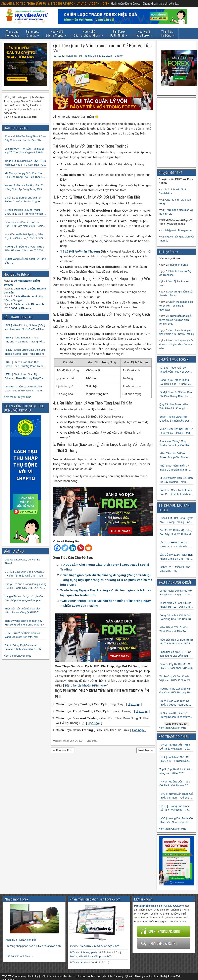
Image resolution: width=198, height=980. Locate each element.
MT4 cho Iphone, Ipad (83, 952)
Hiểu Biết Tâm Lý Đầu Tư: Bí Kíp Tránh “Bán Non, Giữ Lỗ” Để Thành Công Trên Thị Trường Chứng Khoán (176, 642)
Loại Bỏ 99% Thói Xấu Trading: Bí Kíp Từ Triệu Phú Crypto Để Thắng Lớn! (25, 151)
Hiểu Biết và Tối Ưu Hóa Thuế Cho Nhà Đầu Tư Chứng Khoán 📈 (174, 630)
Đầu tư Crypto (55, 34)
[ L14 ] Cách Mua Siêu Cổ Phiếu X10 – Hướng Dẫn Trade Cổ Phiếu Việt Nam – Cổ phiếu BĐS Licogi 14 (175, 759)
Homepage (12, 34)
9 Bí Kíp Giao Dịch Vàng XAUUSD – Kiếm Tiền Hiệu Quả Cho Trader (25, 574)
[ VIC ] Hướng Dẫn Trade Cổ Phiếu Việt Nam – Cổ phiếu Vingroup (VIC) (176, 821)
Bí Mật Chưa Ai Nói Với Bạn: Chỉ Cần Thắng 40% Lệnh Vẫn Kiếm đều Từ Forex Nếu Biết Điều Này (176, 394)
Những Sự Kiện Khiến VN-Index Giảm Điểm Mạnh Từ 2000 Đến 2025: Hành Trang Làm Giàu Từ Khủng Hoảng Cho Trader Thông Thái (176, 468)
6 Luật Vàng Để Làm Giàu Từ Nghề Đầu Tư (25, 261)
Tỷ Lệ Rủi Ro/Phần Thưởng (80, 251)
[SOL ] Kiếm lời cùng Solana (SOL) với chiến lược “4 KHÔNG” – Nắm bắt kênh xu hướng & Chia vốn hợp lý (25, 328)
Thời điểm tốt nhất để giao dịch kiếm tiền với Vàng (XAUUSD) (23, 611)
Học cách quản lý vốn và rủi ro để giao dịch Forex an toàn (176, 344)
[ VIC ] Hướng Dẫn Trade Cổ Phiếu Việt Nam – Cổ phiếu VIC (176, 796)
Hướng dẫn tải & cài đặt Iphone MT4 (91, 956)
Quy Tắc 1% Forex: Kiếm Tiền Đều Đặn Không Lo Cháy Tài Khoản (174, 407)
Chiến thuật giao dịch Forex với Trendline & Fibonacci (176, 306)
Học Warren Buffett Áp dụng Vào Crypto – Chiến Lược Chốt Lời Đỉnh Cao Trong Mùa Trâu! (25, 237)
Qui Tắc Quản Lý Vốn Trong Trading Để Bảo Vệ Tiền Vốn (103, 48)
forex (120, 56)
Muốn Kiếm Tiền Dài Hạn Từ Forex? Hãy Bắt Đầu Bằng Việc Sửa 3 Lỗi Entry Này (176, 431)
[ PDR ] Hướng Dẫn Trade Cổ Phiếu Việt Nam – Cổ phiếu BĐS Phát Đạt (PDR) (175, 808)
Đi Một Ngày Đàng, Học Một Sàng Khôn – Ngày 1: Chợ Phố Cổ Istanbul (176, 593)
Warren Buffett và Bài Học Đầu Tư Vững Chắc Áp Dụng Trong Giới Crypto (24, 188)
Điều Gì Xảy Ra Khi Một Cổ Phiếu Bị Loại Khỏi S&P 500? (176, 666)
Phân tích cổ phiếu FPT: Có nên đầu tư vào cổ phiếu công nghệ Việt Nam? (175, 654)
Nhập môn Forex (178, 265)
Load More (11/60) (177, 724)
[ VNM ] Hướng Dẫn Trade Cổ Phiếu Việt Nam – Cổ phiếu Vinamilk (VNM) (175, 747)
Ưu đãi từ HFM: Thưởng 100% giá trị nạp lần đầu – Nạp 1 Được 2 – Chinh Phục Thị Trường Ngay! (176, 545)
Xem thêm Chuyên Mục (18, 397)
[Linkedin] (73, 548)
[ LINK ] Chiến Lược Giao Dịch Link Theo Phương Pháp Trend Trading (25, 352)
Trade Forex (142, 34)
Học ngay (134, 704)
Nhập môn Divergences (179, 230)
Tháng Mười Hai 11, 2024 (97, 56)
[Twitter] (65, 548)
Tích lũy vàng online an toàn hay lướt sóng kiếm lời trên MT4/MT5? (24, 623)
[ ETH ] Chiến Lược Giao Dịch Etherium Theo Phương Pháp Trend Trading (25, 376)
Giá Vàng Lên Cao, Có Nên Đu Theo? (23, 562)
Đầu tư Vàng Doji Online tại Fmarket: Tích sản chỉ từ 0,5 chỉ (23, 647)
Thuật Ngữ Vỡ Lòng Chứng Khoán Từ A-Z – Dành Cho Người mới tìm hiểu (175, 605)
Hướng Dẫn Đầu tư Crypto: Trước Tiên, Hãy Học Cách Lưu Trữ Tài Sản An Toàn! (24, 249)
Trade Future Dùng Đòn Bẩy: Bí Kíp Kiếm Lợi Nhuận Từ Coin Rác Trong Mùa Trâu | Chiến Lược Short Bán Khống (25, 163)
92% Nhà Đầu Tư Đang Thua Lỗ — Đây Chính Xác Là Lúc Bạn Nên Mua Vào (25, 139)
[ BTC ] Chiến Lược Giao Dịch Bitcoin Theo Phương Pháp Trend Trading (24, 364)
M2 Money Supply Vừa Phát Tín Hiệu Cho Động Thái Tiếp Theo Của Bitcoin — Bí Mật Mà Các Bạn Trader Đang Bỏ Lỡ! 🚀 (25, 175)
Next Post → (146, 750)
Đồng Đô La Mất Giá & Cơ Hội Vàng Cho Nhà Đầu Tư (175, 617)
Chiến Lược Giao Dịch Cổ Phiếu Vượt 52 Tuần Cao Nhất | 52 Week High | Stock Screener (176, 703)
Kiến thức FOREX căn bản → (23, 940)
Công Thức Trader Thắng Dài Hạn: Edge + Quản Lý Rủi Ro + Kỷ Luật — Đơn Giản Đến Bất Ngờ (174, 382)
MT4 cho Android (80, 962)
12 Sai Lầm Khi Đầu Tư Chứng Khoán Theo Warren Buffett (176, 715)
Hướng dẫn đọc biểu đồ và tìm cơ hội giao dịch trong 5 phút (176, 320)
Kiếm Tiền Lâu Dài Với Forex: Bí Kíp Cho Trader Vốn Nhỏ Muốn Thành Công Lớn (176, 456)
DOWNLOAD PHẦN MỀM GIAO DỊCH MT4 (95, 946)
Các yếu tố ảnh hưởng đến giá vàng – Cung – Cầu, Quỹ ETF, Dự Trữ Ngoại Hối (26, 586)
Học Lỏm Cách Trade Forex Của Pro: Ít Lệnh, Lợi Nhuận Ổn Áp (176, 492)
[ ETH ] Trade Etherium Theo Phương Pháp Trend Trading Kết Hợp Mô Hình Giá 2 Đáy (23, 340)
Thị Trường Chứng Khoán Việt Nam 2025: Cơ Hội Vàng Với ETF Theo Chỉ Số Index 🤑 (176, 679)
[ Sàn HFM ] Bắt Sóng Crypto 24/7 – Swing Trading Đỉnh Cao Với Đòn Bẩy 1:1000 (176, 520)
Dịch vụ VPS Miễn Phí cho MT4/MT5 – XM (175, 569)
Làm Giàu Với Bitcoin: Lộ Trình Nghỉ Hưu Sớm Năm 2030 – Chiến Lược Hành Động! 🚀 (25, 224)
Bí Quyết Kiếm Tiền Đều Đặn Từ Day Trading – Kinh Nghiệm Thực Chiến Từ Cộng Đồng (176, 480)
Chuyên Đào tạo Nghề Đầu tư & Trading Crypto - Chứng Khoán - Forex (55, 3)
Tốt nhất (32, 34)
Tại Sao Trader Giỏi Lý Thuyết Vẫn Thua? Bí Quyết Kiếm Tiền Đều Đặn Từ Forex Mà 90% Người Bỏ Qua (176, 370)
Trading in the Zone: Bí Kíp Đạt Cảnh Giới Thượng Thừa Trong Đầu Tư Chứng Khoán (176, 691)
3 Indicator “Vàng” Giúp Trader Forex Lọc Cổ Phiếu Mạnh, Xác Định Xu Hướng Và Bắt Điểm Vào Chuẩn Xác (176, 443)
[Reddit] (88, 548)
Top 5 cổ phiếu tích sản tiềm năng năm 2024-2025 (176, 771)
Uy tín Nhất (118, 34)
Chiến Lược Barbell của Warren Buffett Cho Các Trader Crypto (23, 200)
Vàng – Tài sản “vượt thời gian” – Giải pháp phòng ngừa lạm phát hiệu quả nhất (24, 598)
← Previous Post (63, 750)
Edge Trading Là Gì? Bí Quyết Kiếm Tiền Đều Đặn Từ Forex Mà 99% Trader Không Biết (175, 419)
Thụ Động (166, 34)
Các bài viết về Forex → (19, 956)
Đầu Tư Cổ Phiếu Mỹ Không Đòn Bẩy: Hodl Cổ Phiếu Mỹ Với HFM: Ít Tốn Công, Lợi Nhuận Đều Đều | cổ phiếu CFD (176, 532)
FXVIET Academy (67, 56)
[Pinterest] (81, 548)
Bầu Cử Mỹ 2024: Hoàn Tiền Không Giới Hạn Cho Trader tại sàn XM (176, 557)
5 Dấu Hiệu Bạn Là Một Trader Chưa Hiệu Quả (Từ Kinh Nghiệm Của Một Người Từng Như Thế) (24, 212)
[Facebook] (57, 548)
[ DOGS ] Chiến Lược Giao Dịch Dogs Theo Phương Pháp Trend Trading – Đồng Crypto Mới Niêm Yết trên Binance (24, 389)
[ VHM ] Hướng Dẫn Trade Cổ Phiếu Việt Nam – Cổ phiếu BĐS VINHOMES (175, 784)
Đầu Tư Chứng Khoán (87, 34)
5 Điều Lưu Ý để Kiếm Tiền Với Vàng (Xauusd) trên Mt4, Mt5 (23, 635)
